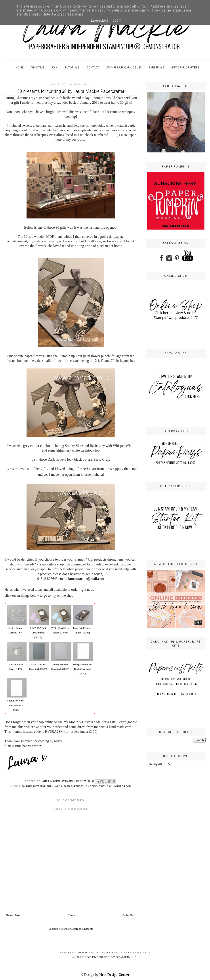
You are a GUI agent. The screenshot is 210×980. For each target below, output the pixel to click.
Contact (93, 67)
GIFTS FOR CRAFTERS (185, 67)
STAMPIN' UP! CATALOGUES (124, 67)
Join (54, 67)
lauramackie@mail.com (86, 579)
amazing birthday (99, 786)
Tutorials (72, 67)
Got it (117, 21)
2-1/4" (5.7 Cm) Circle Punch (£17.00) (38, 633)
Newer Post (13, 915)
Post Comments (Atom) (79, 929)
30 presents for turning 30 (42, 786)
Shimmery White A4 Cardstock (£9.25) (16, 705)
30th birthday (74, 786)
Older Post (129, 915)
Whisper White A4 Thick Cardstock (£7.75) (82, 669)
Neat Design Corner (115, 975)
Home (19, 67)
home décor (122, 786)
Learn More (100, 21)
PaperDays (156, 67)
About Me (38, 67)
